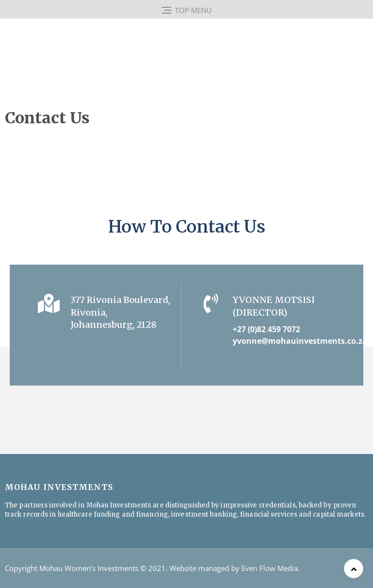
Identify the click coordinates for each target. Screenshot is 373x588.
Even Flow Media (270, 568)
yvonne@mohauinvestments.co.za (300, 341)
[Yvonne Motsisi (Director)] (211, 303)
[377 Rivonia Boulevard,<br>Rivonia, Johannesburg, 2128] (49, 303)
